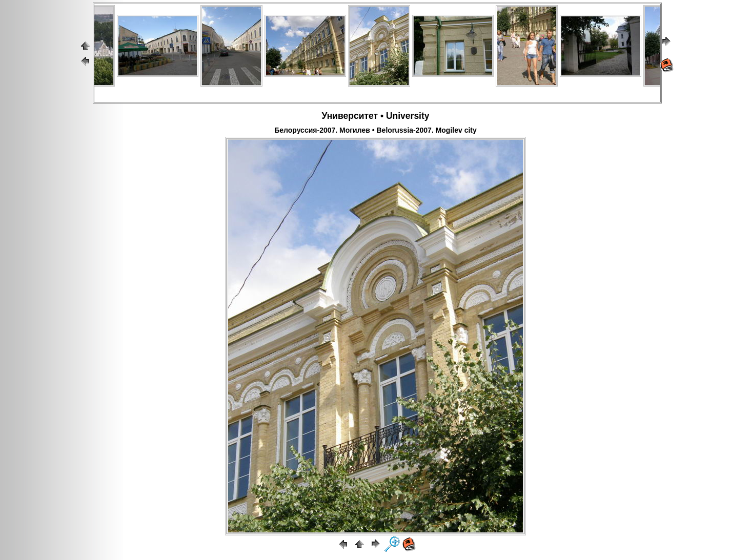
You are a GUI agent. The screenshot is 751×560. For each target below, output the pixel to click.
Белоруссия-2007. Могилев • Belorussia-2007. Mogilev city (375, 130)
